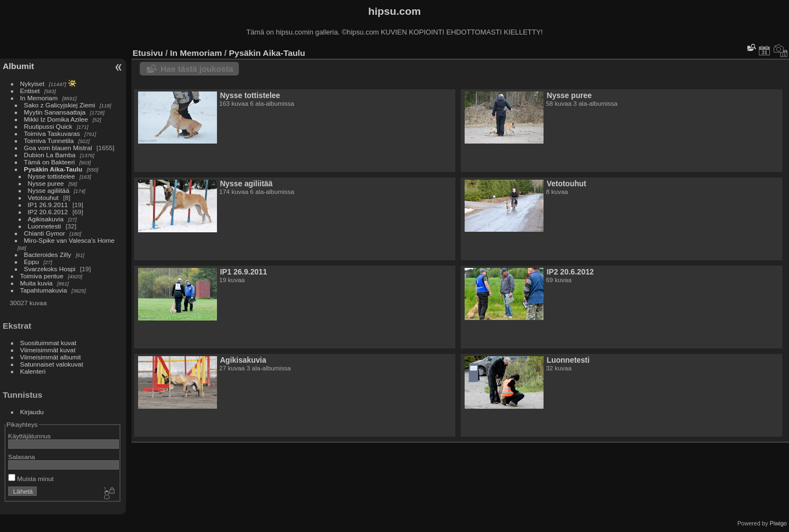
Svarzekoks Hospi (50, 269)
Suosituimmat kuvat (48, 343)
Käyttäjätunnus (30, 436)
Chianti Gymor (45, 233)
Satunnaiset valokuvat (52, 364)
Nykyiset (32, 84)
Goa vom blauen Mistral (58, 148)
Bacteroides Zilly (48, 254)
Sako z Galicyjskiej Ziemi (60, 105)
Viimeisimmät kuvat (48, 350)
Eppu (32, 262)
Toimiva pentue (42, 276)
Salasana (22, 457)
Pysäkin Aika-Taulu (53, 169)
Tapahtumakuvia (44, 290)
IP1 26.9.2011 (48, 205)
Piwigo (778, 523)
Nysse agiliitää (49, 190)
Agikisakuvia (46, 219)
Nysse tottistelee (52, 176)
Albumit (18, 66)
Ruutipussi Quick (48, 126)
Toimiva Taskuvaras (52, 133)
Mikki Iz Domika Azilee (56, 119)
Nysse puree (46, 183)
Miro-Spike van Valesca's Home (70, 240)
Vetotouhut (43, 198)
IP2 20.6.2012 (48, 212)
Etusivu (148, 53)
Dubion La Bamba (50, 155)
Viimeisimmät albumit (51, 357)
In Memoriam (39, 98)
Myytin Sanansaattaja (55, 112)
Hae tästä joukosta (197, 69)
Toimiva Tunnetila (49, 141)
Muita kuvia (37, 283)
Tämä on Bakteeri (50, 162)
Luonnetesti (45, 226)
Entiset (30, 91)
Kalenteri (33, 371)
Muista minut (31, 479)
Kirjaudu (32, 412)
